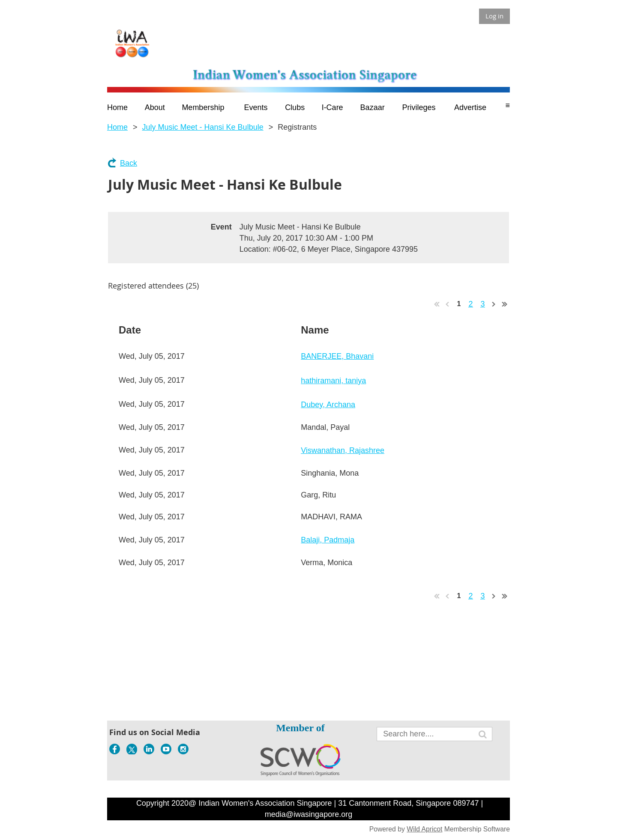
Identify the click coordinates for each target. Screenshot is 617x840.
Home (117, 127)
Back (129, 163)
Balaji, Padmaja (328, 540)
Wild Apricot (424, 829)
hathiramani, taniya (333, 381)
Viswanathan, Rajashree (343, 450)
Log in (494, 16)
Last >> (505, 304)
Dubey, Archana (328, 405)
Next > (494, 304)
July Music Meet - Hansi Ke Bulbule (203, 127)
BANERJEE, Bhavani (337, 356)
